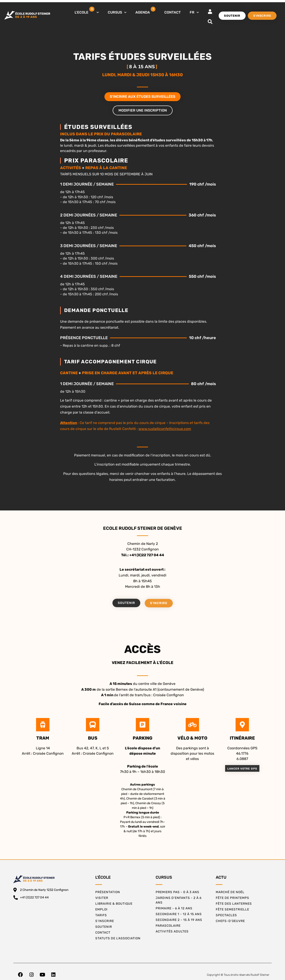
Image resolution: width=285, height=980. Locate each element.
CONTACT (173, 12)
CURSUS (117, 12)
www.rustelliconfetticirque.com (165, 429)
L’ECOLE (87, 11)
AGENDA (145, 11)
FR (194, 12)
